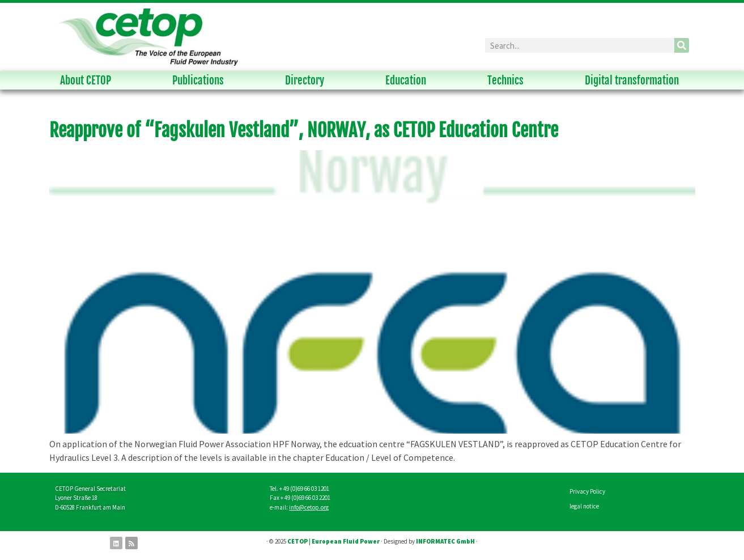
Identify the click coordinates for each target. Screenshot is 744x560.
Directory (307, 80)
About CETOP (88, 80)
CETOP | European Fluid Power (333, 541)
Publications (201, 80)
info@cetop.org (309, 507)
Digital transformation (635, 80)
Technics (508, 80)
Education (409, 80)
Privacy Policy (587, 491)
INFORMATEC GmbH (445, 541)
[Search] (682, 45)
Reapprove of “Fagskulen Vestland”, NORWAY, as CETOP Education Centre (304, 130)
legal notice (584, 506)
